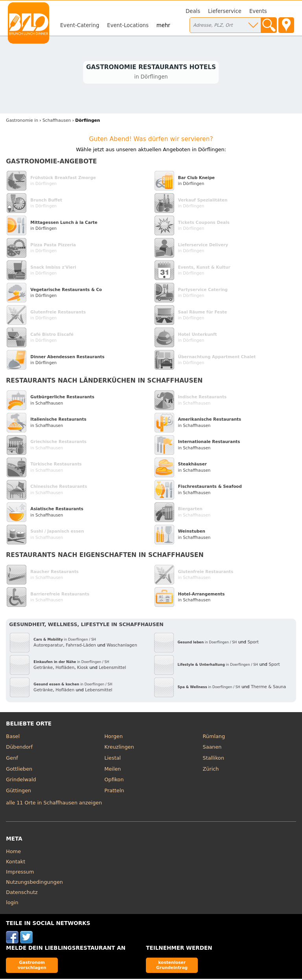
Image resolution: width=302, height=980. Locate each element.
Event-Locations (128, 25)
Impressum (20, 873)
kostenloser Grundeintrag (172, 966)
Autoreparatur (48, 646)
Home (13, 853)
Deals (193, 11)
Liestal (112, 759)
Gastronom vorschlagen (32, 966)
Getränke (43, 668)
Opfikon (114, 781)
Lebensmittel (112, 668)
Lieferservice (225, 11)
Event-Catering (80, 25)
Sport (253, 643)
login (12, 904)
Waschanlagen (122, 646)
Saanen (212, 748)
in (22, 122)
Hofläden (65, 668)
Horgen (113, 737)
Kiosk (83, 668)
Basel (13, 737)
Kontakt (16, 863)
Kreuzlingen (119, 748)
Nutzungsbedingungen (34, 883)
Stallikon (214, 759)
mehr (163, 25)
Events (258, 11)
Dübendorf (19, 748)
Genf (12, 759)
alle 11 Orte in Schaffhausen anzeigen (54, 803)
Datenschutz (22, 893)
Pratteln (114, 791)
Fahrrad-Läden (81, 646)
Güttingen (18, 791)
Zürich (211, 770)
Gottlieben (19, 770)
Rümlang (214, 737)
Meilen (112, 770)
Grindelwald (21, 781)
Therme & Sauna (269, 688)
